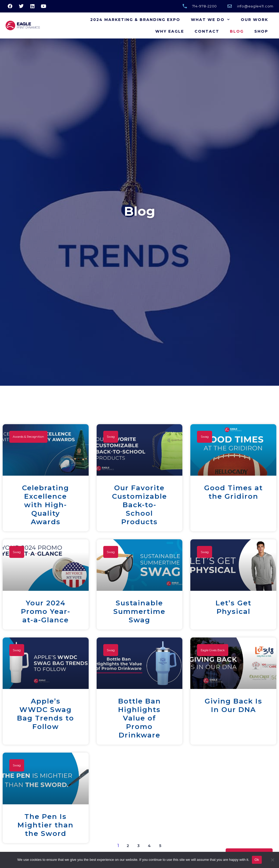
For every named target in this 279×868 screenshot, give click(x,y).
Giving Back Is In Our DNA (233, 705)
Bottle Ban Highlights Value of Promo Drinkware (139, 718)
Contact (207, 31)
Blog (237, 31)
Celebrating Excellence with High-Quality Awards (46, 505)
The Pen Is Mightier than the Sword (46, 825)
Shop (261, 31)
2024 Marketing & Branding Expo (135, 20)
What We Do (211, 20)
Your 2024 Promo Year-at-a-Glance (46, 611)
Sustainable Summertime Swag (139, 611)
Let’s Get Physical (233, 607)
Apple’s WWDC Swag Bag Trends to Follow (46, 714)
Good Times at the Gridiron (233, 492)
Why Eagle (170, 31)
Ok (257, 860)
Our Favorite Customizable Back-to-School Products (139, 505)
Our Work (254, 20)
